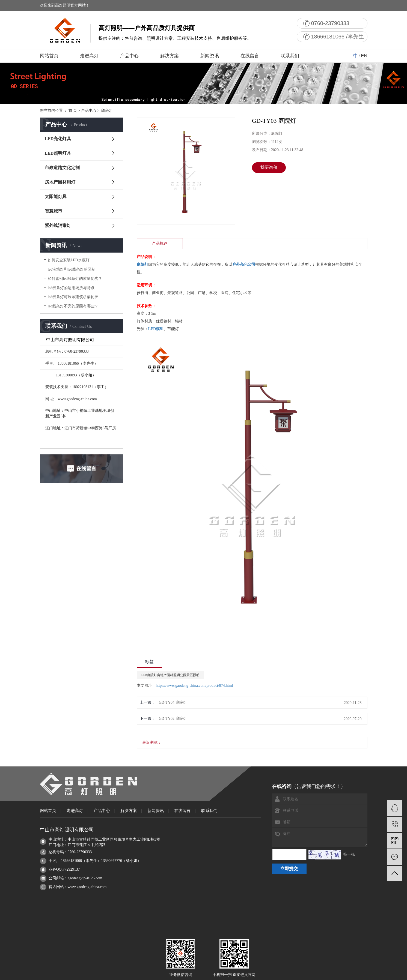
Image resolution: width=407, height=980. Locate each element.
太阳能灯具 (56, 197)
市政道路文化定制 (62, 168)
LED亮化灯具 (58, 139)
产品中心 (129, 56)
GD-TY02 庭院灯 (173, 719)
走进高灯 (89, 56)
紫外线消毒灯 (58, 225)
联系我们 (290, 56)
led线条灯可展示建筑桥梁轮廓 (73, 297)
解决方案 (170, 56)
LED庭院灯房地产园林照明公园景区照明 (170, 675)
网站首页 (49, 56)
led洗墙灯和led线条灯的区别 (72, 269)
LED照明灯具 (58, 153)
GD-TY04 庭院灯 (173, 702)
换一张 (349, 854)
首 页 (73, 111)
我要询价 (269, 167)
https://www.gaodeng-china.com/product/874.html (194, 686)
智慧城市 (54, 211)
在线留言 (250, 56)
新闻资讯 (210, 56)
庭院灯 (106, 111)
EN (364, 56)
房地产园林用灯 (60, 182)
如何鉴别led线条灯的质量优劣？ (75, 279)
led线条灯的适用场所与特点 (71, 288)
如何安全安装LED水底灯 (69, 260)
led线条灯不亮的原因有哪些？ (73, 306)
